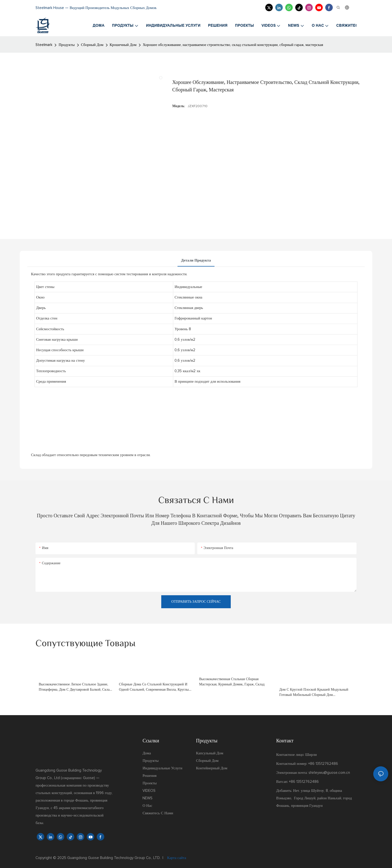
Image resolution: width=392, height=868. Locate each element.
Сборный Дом (92, 45)
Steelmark (44, 45)
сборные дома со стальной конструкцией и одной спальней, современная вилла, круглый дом (155, 688)
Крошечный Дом (123, 45)
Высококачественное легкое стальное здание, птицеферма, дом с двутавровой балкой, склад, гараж (75, 688)
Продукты (66, 45)
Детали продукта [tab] (196, 260)
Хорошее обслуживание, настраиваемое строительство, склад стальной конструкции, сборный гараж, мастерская (233, 45)
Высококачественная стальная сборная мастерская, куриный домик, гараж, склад (232, 682)
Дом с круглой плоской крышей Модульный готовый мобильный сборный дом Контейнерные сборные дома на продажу (314, 693)
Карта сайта (176, 858)
